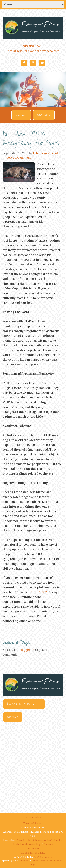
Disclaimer (33, 848)
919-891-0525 (39, 592)
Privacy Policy (33, 817)
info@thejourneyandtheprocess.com (33, 51)
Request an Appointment (24, 704)
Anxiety (21, 840)
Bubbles (24, 861)
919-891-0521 (32, 46)
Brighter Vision (43, 857)
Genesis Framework (42, 861)
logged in (28, 650)
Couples (58, 840)
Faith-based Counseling (27, 844)
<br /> (33, 764)
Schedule (21, 115)
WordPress (59, 861)
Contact (13, 717)
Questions (44, 115)
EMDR (30, 840)
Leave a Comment (19, 158)
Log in (33, 864)
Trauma (49, 844)
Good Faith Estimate (33, 853)
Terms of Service (33, 823)
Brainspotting (43, 840)
